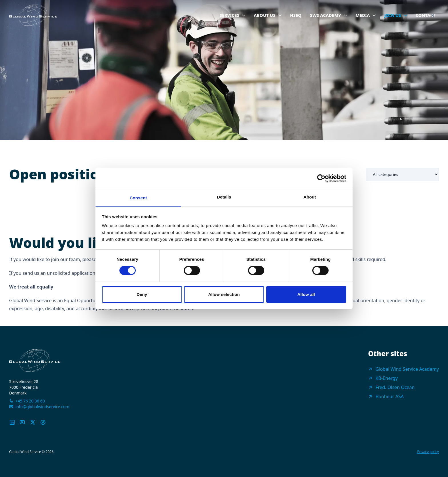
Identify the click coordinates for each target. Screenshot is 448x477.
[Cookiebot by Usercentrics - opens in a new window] (321, 178)
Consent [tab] (138, 198)
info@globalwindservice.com (42, 407)
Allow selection (224, 294)
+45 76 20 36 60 (30, 401)
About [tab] (310, 197)
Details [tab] (224, 197)
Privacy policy (428, 452)
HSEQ (296, 15)
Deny (142, 294)
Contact (426, 15)
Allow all (306, 294)
